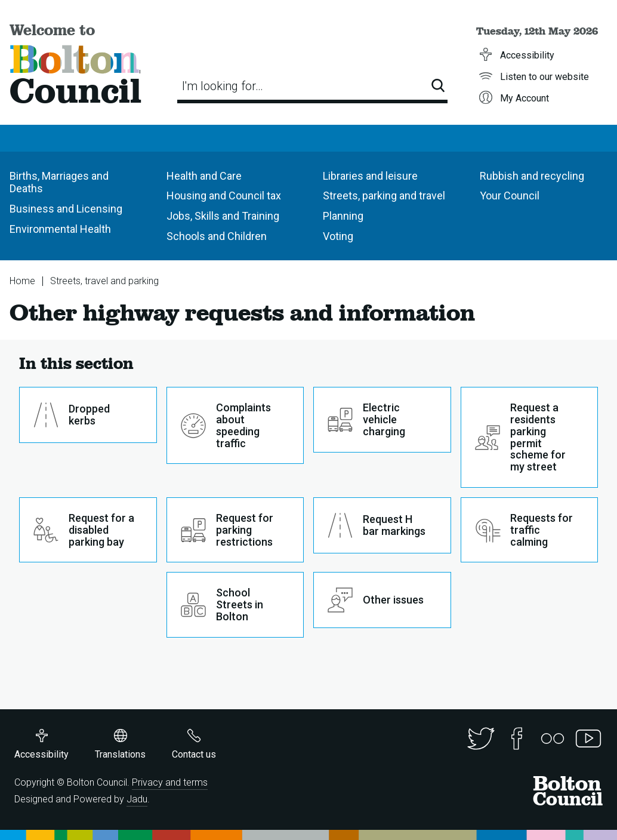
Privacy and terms (170, 782)
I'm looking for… (223, 86)
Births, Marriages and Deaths (59, 182)
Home (22, 281)
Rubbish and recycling (532, 176)
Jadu (137, 799)
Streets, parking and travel (384, 196)
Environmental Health (60, 229)
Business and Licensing (66, 209)
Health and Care (204, 176)
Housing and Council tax (224, 196)
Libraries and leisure (370, 176)
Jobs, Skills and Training (223, 216)
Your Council (510, 196)
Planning (343, 216)
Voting (338, 236)
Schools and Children (217, 236)
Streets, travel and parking (104, 281)
